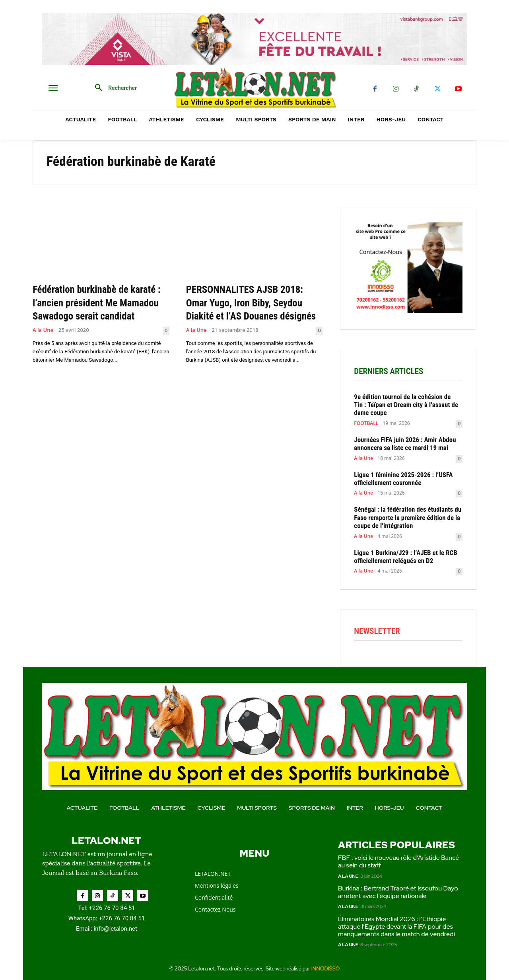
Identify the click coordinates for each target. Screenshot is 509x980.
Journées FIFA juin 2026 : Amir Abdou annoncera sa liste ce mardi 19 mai (405, 444)
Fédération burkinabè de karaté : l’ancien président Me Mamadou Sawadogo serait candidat (98, 309)
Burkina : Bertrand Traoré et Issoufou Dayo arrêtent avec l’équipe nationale (398, 892)
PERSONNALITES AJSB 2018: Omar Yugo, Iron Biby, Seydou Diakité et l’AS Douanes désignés (252, 309)
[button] (113, 88)
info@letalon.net (116, 929)
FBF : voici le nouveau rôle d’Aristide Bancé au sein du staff (398, 861)
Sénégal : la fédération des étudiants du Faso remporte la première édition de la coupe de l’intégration (408, 517)
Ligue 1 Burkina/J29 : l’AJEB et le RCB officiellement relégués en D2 (405, 557)
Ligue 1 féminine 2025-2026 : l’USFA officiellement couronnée (403, 479)
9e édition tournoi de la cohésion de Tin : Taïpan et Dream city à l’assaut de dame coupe (406, 405)
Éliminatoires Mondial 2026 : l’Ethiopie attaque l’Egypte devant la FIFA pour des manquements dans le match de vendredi (397, 926)
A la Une (43, 344)
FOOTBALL (366, 423)
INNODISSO (326, 969)
